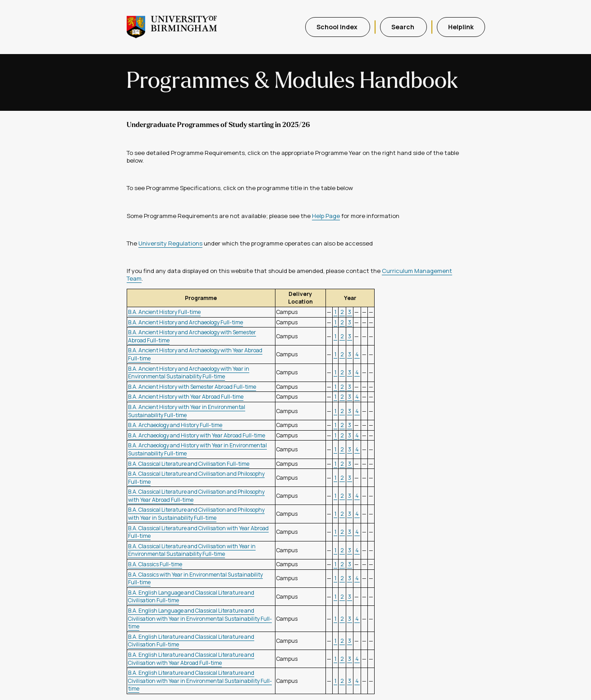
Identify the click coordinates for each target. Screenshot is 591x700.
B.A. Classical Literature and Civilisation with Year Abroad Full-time (198, 532)
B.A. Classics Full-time (155, 564)
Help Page (326, 216)
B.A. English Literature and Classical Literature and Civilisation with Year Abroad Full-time (191, 659)
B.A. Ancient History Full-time (164, 312)
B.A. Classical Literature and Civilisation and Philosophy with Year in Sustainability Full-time (196, 514)
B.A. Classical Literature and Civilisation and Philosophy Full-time (196, 478)
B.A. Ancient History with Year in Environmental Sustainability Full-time (187, 411)
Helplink (461, 27)
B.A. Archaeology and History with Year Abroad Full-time (197, 435)
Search (403, 27)
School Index (338, 27)
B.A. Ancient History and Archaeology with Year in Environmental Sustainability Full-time (189, 373)
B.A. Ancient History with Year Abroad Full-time (186, 397)
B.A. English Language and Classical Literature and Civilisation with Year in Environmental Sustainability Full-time (200, 618)
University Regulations (170, 243)
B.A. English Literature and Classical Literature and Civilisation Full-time (191, 641)
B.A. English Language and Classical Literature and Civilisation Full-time (191, 597)
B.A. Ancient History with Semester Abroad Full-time (192, 387)
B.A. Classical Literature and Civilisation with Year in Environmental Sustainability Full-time (192, 550)
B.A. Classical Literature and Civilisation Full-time (189, 464)
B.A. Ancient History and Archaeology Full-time (186, 322)
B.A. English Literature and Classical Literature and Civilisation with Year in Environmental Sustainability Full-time (200, 681)
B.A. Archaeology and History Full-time (175, 425)
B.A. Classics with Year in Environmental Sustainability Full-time (195, 579)
